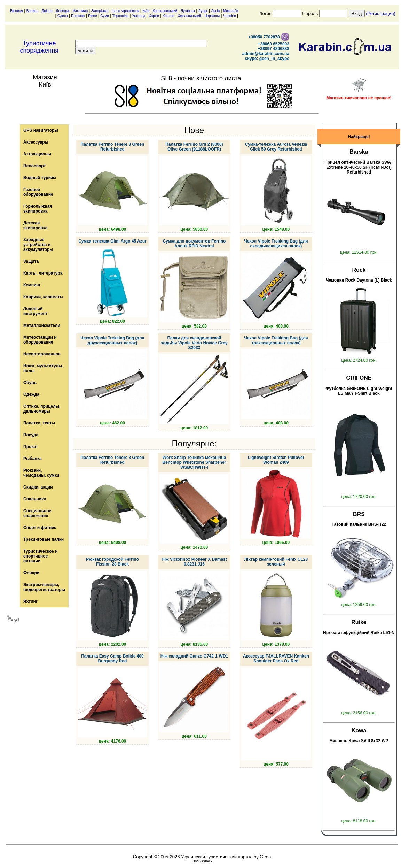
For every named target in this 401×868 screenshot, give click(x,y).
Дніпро (47, 11)
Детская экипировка (35, 225)
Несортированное (42, 354)
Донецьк (63, 11)
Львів (216, 11)
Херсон (168, 16)
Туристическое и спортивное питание (41, 556)
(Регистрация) (381, 13)
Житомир (80, 11)
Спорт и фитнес (40, 528)
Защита (31, 261)
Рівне (92, 16)
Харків (154, 16)
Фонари (31, 573)
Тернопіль (120, 16)
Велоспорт (34, 166)
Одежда (31, 394)
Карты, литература (43, 273)
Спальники (35, 499)
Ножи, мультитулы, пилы (43, 368)
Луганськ (188, 11)
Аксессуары (36, 142)
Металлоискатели (42, 325)
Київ (146, 11)
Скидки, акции (38, 487)
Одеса (63, 16)
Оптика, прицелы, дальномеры (42, 409)
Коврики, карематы (43, 297)
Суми (105, 16)
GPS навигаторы (41, 130)
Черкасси (212, 16)
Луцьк (203, 11)
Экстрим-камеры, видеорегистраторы (44, 587)
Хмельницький (189, 16)
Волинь (32, 11)
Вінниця (17, 11)
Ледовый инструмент (36, 311)
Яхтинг (30, 601)
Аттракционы (37, 154)
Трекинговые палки (44, 539)
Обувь (30, 383)
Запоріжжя (100, 11)
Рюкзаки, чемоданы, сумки (41, 473)
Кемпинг (32, 285)
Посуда (31, 435)
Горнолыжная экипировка (38, 209)
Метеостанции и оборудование (40, 340)
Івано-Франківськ (125, 11)
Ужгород (139, 16)
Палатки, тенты (39, 423)
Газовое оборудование (38, 192)
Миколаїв (231, 11)
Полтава (78, 16)
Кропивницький (165, 11)
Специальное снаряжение (37, 513)
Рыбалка (33, 459)
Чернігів (230, 16)
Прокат (31, 447)
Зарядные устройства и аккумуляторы (38, 245)
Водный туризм (40, 178)
